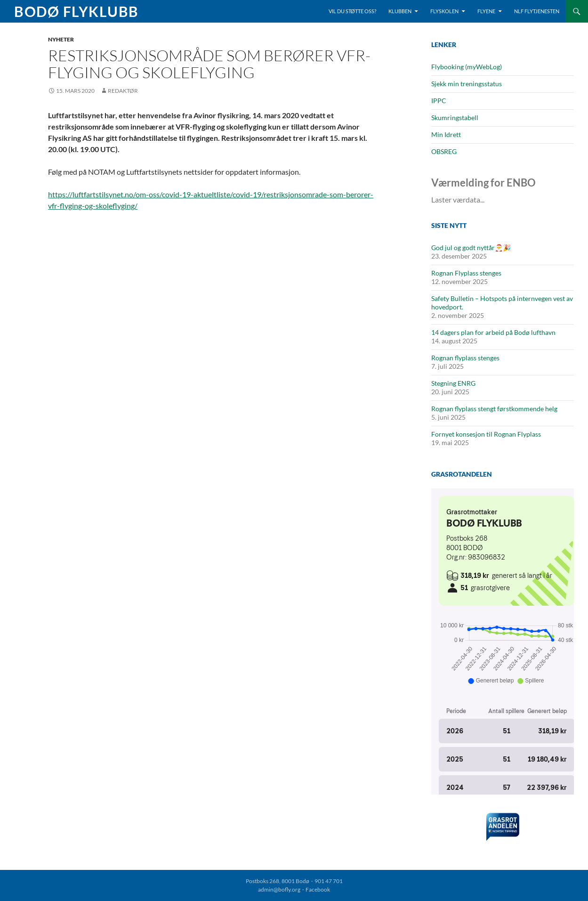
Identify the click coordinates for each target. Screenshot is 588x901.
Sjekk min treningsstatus (467, 84)
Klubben (400, 11)
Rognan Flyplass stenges (466, 273)
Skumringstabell (455, 118)
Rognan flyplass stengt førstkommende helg (494, 409)
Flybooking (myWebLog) (467, 67)
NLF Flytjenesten (537, 11)
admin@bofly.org (279, 889)
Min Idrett (446, 134)
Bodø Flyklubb (77, 11)
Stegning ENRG (453, 383)
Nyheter (61, 39)
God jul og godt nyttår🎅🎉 (471, 248)
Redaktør (123, 91)
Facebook (318, 889)
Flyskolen (444, 11)
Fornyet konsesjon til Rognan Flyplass (486, 434)
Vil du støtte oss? (352, 11)
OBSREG (444, 151)
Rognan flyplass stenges (465, 358)
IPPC (439, 101)
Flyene (486, 11)
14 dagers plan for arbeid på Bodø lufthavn (493, 332)
